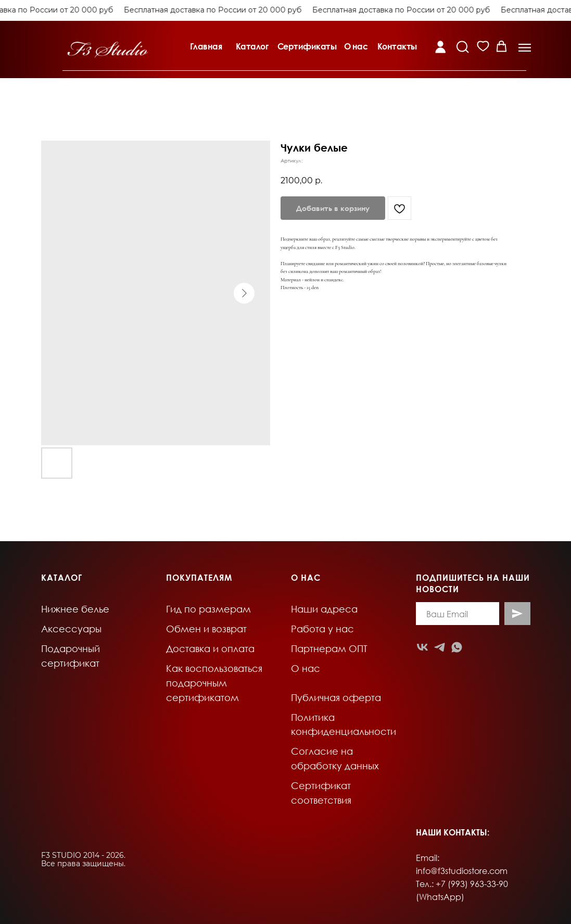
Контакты (397, 46)
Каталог (252, 46)
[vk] (422, 647)
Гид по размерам (208, 609)
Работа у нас (322, 629)
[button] (525, 48)
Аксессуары (71, 629)
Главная (206, 46)
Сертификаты (307, 46)
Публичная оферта (336, 697)
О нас (356, 46)
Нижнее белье (75, 609)
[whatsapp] (457, 647)
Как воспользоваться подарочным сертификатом (214, 683)
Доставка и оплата (210, 648)
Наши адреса (324, 609)
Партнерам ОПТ (329, 648)
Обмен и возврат (206, 629)
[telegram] (440, 647)
